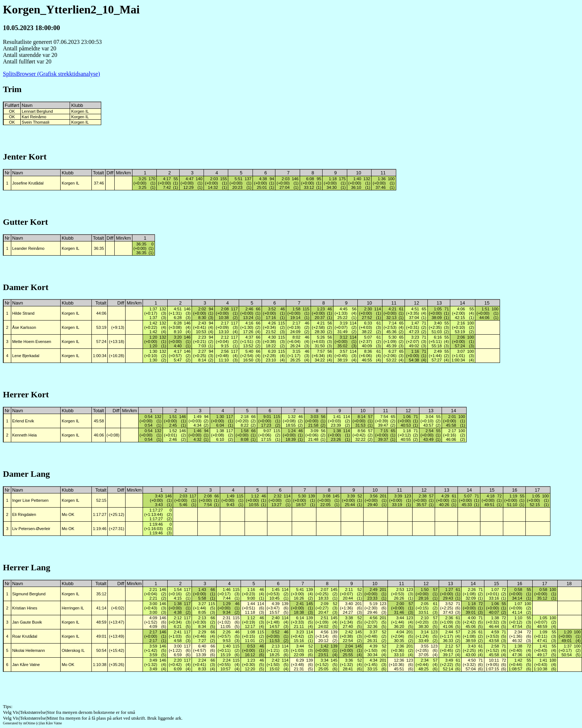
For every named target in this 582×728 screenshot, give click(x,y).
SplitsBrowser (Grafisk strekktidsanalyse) (52, 74)
